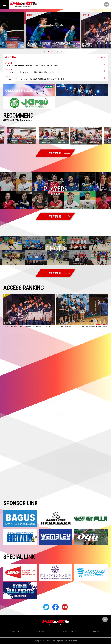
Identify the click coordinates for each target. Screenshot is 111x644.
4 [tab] (58, 51)
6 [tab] (66, 51)
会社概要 (41, 631)
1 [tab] (45, 51)
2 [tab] (49, 51)
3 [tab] (53, 51)
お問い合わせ (16, 631)
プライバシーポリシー (69, 631)
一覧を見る (100, 57)
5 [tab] (62, 51)
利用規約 (96, 631)
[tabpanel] (55, 30)
